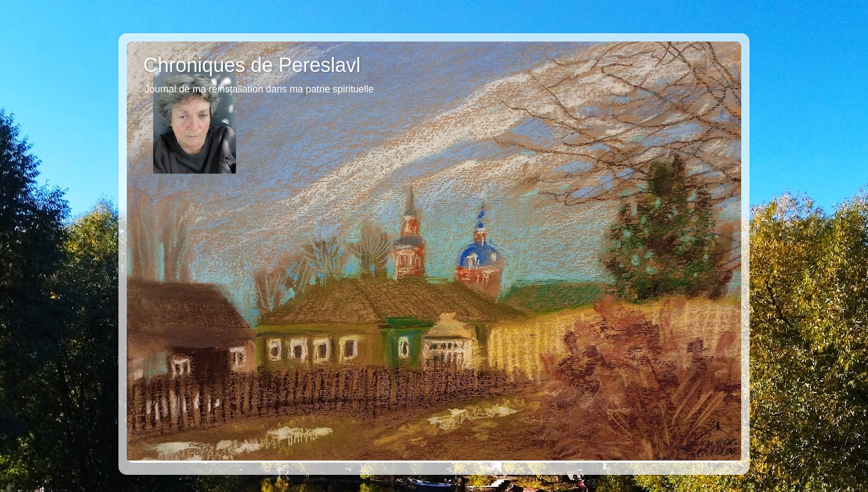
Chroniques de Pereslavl (252, 65)
